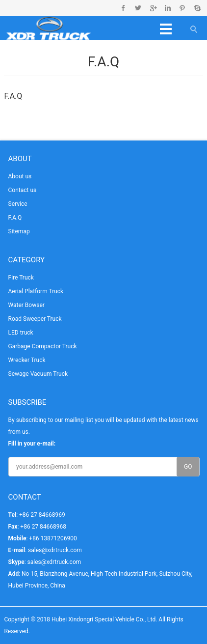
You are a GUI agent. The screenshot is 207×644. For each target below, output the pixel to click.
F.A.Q (15, 218)
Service (18, 204)
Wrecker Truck (27, 360)
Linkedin (168, 8)
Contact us (23, 190)
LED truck (21, 333)
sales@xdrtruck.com (55, 550)
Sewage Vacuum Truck (38, 374)
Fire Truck (21, 278)
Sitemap (19, 231)
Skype (197, 8)
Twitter (138, 8)
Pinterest (182, 8)
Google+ (153, 8)
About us (20, 176)
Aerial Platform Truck (36, 291)
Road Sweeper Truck (35, 319)
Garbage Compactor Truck (43, 346)
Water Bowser (26, 305)
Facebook (123, 8)
